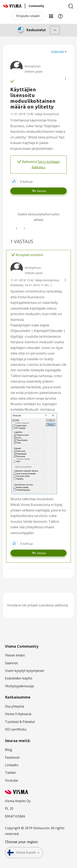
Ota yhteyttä (14, 706)
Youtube (11, 780)
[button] (66, 79)
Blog (9, 750)
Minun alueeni (51, 16)
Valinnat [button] (57, 52)
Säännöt (11, 663)
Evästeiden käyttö (19, 678)
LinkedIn (12, 765)
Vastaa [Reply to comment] (41, 553)
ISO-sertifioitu (16, 729)
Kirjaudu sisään (28, 16)
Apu (60, 16)
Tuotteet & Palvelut (20, 722)
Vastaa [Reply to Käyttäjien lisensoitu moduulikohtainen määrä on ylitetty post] (41, 191)
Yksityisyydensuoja (19, 686)
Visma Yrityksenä (18, 714)
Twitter (11, 773)
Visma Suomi (21, 853)
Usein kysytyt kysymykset (25, 671)
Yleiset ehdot (15, 655)
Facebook (12, 757)
